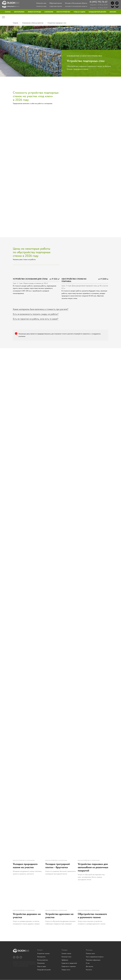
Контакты (116, 2)
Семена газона (66, 953)
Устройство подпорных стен (57, 23)
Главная (15, 23)
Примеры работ (76, 2)
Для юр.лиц (106, 2)
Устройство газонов (43, 953)
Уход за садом (79, 12)
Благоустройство (63, 12)
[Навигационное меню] (3, 17)
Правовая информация (93, 960)
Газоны (8, 12)
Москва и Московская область (76, 6)
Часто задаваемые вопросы (95, 957)
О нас (66, 2)
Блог (98, 2)
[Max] (112, 6)
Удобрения (65, 960)
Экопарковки (19, 12)
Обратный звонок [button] (56, 6)
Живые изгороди (34, 12)
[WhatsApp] (117, 6)
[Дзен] (21, 957)
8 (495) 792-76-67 (99, 5)
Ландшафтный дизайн (97, 12)
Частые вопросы (89, 2)
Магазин (113, 12)
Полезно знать (90, 953)
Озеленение (49, 12)
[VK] (17, 957)
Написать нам (41, 6)
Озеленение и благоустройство (33, 23)
